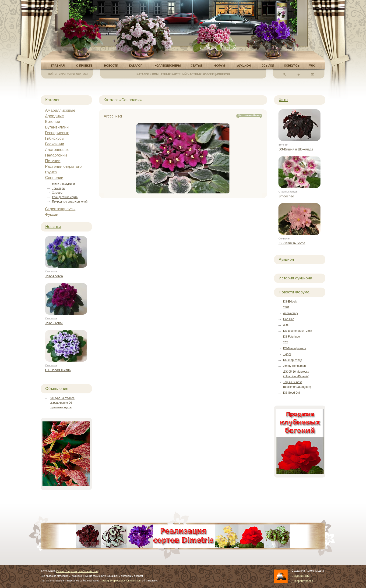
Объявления (57, 389)
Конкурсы (292, 66)
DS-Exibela (290, 302)
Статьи (196, 66)
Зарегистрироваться (73, 74)
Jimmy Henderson (294, 366)
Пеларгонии (56, 155)
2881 (286, 307)
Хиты (283, 100)
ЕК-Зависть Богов (292, 243)
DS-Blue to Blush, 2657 (298, 331)
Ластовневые (57, 150)
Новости (111, 66)
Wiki (312, 66)
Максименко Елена (249, 115)
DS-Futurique (291, 337)
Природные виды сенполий (70, 202)
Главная (58, 66)
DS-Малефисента (295, 348)
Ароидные (55, 116)
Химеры (57, 193)
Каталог (135, 66)
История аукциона (295, 278)
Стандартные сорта (65, 197)
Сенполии (54, 178)
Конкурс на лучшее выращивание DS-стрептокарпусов (62, 403)
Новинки (53, 227)
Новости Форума (294, 292)
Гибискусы (55, 138)
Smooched (286, 196)
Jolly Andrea (54, 276)
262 (285, 342)
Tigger (287, 354)
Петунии (53, 161)
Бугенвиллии (57, 127)
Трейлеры (59, 188)
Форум (220, 66)
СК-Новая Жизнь (58, 370)
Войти (52, 74)
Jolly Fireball (54, 323)
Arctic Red (113, 116)
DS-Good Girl (292, 393)
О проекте (84, 66)
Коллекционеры (168, 66)
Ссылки (268, 66)
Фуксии (52, 215)
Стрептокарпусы (60, 209)
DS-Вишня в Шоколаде (296, 149)
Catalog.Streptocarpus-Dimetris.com (77, 571)
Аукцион (244, 66)
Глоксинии (55, 144)
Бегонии (53, 122)
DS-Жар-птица (293, 360)
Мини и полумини (63, 184)
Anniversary (290, 313)
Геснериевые (57, 133)
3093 (286, 325)
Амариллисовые (60, 110)
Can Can (289, 319)
